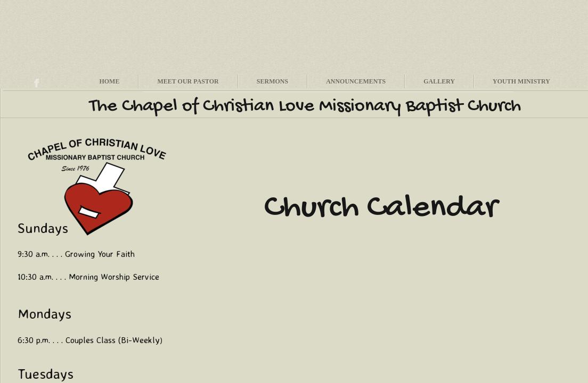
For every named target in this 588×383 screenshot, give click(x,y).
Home (109, 81)
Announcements (356, 81)
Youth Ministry (521, 81)
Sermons (272, 81)
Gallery (439, 81)
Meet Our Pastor (188, 81)
